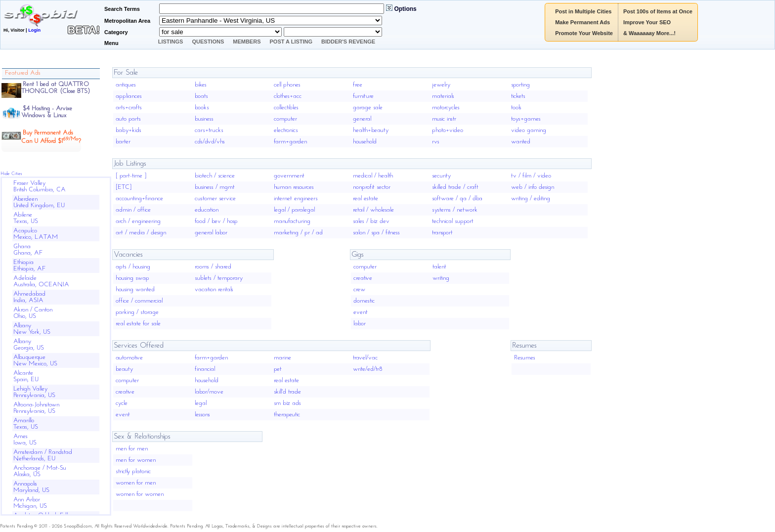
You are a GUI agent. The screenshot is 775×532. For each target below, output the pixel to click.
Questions (208, 42)
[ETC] (124, 187)
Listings (171, 42)
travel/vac (365, 358)
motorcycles (446, 108)
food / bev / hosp (216, 221)
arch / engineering (138, 221)
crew (359, 289)
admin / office (133, 210)
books (202, 108)
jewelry (441, 85)
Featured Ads (23, 73)
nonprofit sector (372, 187)
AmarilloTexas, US (26, 424)
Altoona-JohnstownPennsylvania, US (36, 408)
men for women (136, 460)
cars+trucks (209, 130)
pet (278, 369)
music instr (444, 119)
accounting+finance (139, 199)
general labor (211, 233)
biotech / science (215, 176)
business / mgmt (215, 187)
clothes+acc (288, 96)
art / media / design (141, 233)
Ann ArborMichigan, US (30, 503)
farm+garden (290, 142)
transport (442, 233)
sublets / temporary (219, 278)
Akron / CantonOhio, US (33, 313)
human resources (294, 187)
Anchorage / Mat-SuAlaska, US (40, 471)
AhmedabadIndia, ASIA (29, 297)
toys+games (526, 119)
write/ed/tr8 (368, 369)
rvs (436, 142)
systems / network (455, 210)
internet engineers (296, 199)
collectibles (286, 108)
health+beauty (371, 130)
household (365, 142)
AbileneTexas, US (26, 218)
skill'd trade (287, 392)
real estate (366, 199)
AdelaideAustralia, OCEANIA (41, 281)
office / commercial (139, 301)
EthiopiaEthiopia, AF (30, 266)
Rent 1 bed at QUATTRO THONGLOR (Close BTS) (56, 88)
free (358, 85)
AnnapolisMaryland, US (31, 487)
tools (516, 108)
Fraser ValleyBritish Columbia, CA (40, 186)
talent (439, 267)
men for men (132, 449)
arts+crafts (129, 108)
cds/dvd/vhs (210, 142)
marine (282, 358)
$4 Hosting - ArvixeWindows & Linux (47, 112)
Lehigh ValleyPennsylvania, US (34, 392)
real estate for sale (138, 324)
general (362, 119)
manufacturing (292, 221)
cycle (122, 403)
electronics (286, 130)
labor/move (209, 392)
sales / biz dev (371, 221)
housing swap (132, 278)
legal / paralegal (294, 210)
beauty (124, 369)
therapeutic (287, 415)
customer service (215, 199)
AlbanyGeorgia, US (29, 345)
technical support (453, 221)
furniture (363, 96)
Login (34, 30)
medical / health (373, 176)
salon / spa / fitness (376, 233)
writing (441, 278)
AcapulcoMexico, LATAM (36, 234)
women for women (140, 494)
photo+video (448, 130)
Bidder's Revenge (348, 42)
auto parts (128, 119)
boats (201, 96)
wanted (521, 142)
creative (363, 278)
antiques (126, 85)
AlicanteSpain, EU (26, 376)
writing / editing (531, 199)
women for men (136, 483)
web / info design (533, 187)
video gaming (529, 130)
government (289, 176)
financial (205, 369)
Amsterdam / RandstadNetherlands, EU (43, 455)
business (204, 119)
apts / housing (133, 267)
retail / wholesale (373, 210)
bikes (201, 85)
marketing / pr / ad (298, 233)
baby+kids (129, 130)
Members (247, 42)
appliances (129, 96)
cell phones (287, 85)
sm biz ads (287, 403)
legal (201, 403)
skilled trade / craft (455, 187)
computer (285, 119)
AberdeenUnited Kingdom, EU (39, 202)
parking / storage (137, 312)
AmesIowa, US (25, 440)
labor (360, 324)
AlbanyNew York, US (32, 329)
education (207, 210)
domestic (364, 301)
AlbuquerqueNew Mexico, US (35, 360)
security (441, 176)
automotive (129, 358)
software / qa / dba (457, 199)
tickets (518, 96)
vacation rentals (214, 289)
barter (123, 142)
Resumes (525, 358)
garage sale (368, 108)
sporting (520, 85)
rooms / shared (213, 267)
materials (443, 96)
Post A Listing (291, 42)
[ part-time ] (131, 176)
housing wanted (135, 289)
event (361, 312)
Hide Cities (11, 174)
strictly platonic (133, 471)
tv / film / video (531, 176)
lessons (202, 415)
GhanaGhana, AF (28, 250)
